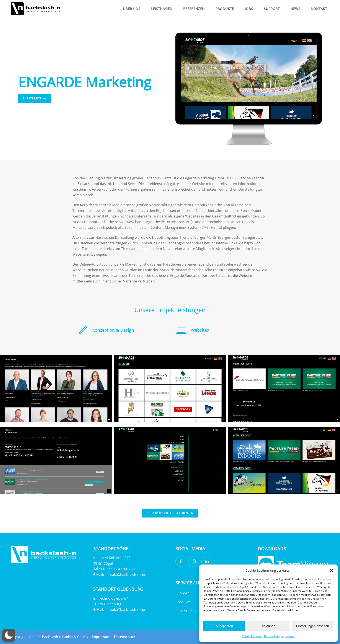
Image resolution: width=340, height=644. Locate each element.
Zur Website (35, 99)
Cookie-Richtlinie (252, 636)
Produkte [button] (225, 9)
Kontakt (319, 9)
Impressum (288, 636)
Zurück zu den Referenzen (170, 513)
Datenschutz (272, 636)
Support (182, 593)
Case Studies (186, 611)
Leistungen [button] (162, 9)
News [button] (295, 9)
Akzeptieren (224, 626)
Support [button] (272, 9)
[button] (331, 570)
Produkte (183, 602)
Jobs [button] (249, 9)
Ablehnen (268, 626)
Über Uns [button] (132, 9)
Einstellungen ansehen (312, 626)
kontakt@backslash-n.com (126, 575)
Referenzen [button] (194, 9)
